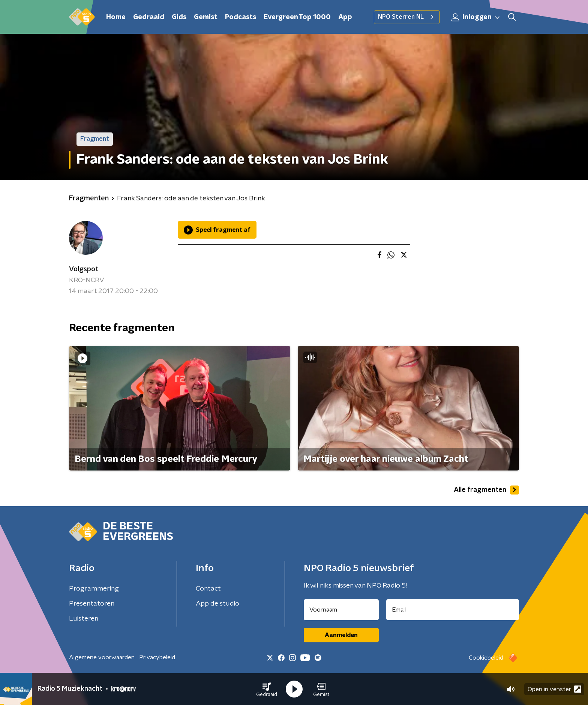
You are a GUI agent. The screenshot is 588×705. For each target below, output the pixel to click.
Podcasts (241, 17)
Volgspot (84, 269)
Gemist (206, 17)
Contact (208, 589)
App (345, 17)
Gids (179, 17)
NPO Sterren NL (407, 17)
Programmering (94, 589)
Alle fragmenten (486, 490)
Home (116, 17)
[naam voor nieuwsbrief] (341, 610)
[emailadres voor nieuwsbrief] (453, 610)
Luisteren (84, 619)
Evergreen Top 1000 (297, 17)
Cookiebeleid (486, 658)
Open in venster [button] (554, 689)
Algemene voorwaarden (102, 657)
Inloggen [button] (476, 17)
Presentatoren (92, 604)
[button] (267, 689)
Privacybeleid (157, 657)
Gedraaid (149, 17)
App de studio (217, 604)
